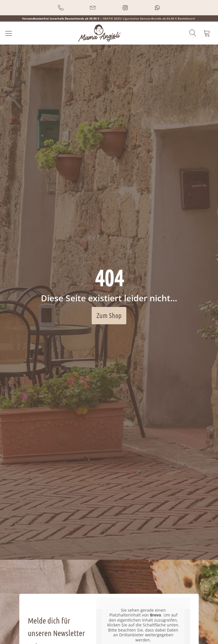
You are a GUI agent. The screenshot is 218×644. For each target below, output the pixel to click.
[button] (61, 8)
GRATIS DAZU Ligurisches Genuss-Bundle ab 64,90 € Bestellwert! (149, 18)
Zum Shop (109, 315)
